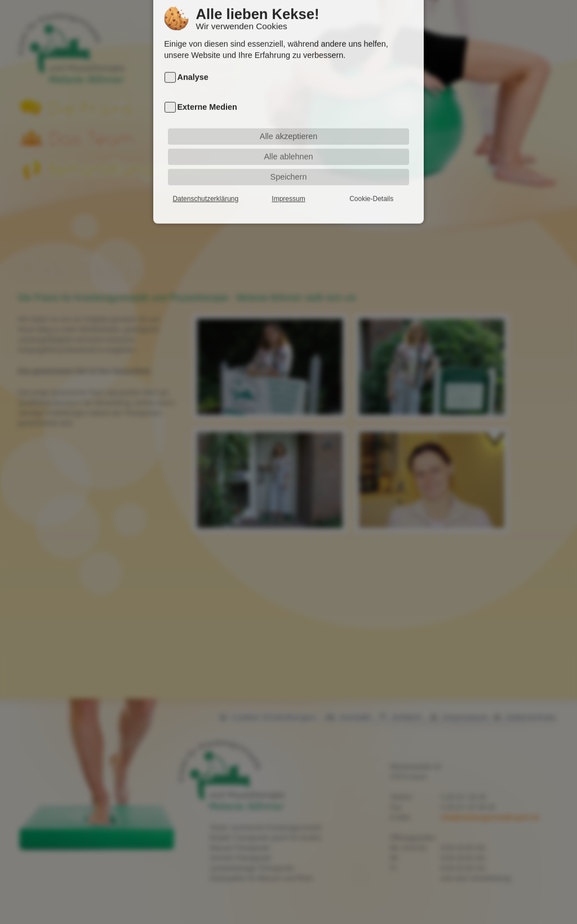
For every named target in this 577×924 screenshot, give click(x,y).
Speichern (289, 163)
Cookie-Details (371, 185)
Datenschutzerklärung (205, 185)
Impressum (288, 185)
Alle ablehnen (288, 143)
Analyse (193, 64)
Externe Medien (207, 94)
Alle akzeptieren (288, 122)
